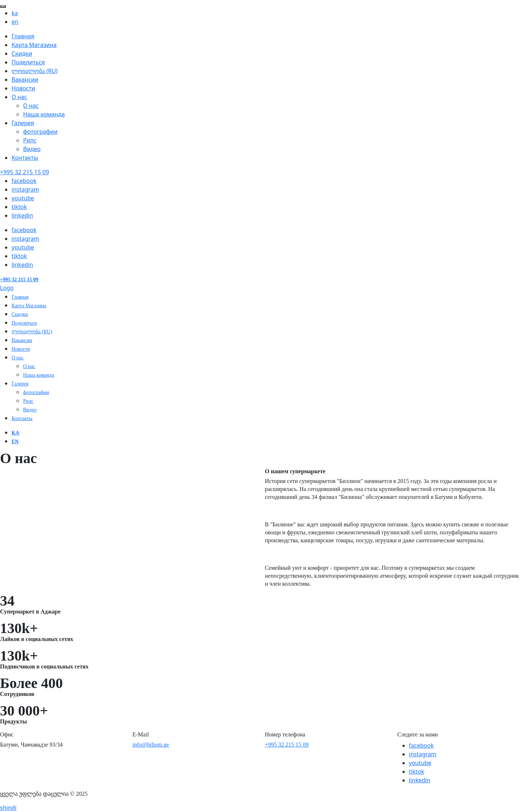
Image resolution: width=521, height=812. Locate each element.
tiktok (19, 207)
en (15, 22)
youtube (420, 763)
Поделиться (28, 62)
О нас (19, 97)
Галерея (23, 123)
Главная (23, 36)
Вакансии (25, 80)
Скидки (22, 54)
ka (15, 13)
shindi (8, 808)
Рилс (30, 140)
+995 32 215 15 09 (287, 745)
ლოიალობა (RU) (35, 71)
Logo (7, 288)
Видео (32, 149)
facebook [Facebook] (24, 181)
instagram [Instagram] (25, 189)
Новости (23, 88)
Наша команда (44, 114)
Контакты (25, 158)
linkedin (22, 215)
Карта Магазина (34, 45)
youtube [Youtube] (23, 198)
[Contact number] (25, 172)
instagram (423, 754)
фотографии (40, 132)
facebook (421, 745)
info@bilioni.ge (151, 745)
